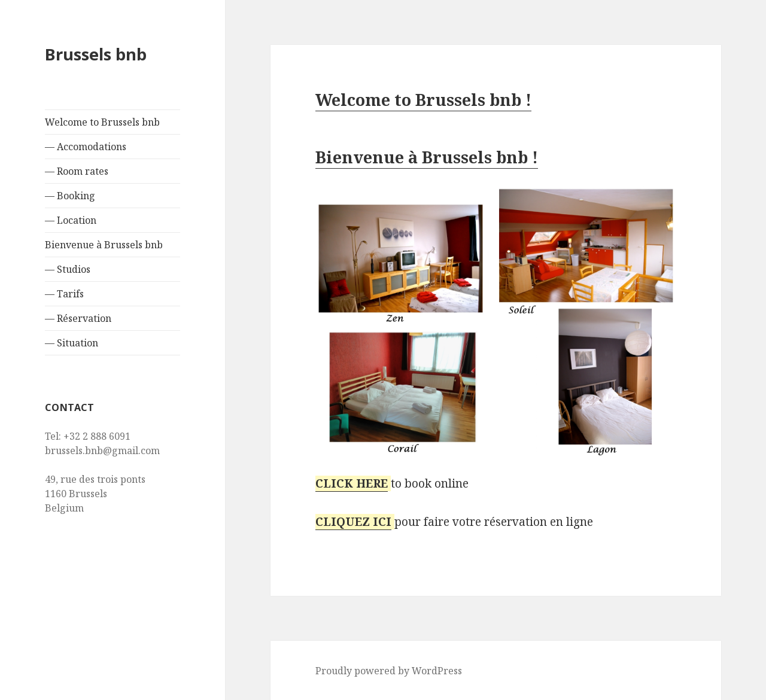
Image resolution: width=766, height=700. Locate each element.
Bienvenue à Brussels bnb (104, 245)
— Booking (70, 196)
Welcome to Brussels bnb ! (423, 100)
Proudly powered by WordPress (389, 671)
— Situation (72, 343)
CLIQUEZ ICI (353, 522)
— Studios (68, 269)
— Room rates (77, 171)
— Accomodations (86, 147)
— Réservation (78, 318)
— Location (71, 220)
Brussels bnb (96, 54)
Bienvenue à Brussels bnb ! (427, 157)
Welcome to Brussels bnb (102, 122)
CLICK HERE (352, 483)
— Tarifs (64, 294)
